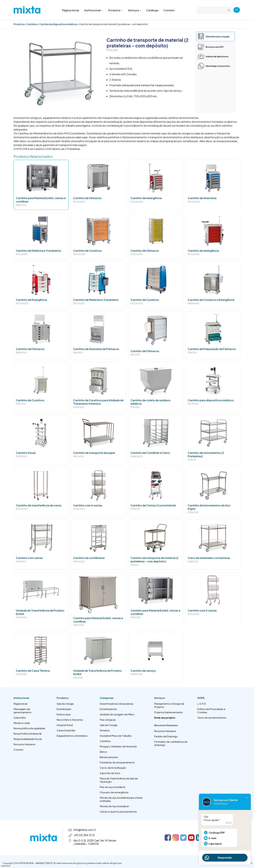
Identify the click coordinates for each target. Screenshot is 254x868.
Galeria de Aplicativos (217, 56)
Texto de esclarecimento (212, 718)
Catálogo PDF (217, 833)
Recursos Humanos (25, 744)
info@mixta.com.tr (85, 830)
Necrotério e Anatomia (70, 720)
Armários (105, 730)
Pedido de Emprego (166, 736)
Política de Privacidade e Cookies (211, 711)
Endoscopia (64, 714)
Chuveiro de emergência (114, 792)
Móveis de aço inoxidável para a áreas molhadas (121, 799)
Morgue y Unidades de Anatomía (118, 746)
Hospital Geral (65, 725)
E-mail (212, 838)
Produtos (19, 24)
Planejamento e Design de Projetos (169, 705)
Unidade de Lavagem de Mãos (117, 714)
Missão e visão (22, 723)
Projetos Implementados (168, 712)
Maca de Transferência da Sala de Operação (119, 780)
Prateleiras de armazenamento (117, 762)
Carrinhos (32, 24)
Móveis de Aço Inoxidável (114, 806)
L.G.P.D (202, 704)
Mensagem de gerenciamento (23, 711)
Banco (103, 752)
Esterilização (64, 709)
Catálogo (152, 10)
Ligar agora (215, 844)
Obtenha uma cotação (218, 37)
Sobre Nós (20, 718)
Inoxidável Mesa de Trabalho (116, 736)
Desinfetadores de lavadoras (117, 704)
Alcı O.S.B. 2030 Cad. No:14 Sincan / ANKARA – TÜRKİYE (95, 842)
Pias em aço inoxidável (113, 787)
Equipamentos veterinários (72, 736)
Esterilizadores (108, 709)
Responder (225, 858)
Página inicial (71, 10)
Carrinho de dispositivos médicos (58, 24)
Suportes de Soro (110, 773)
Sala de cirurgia (65, 704)
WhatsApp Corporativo (218, 66)
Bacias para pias (109, 757)
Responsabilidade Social (28, 739)
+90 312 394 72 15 (84, 835)
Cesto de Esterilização (113, 768)
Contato (169, 10)
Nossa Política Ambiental (28, 734)
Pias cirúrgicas (108, 720)
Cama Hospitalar (66, 730)
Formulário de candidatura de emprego (171, 743)
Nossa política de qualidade (29, 728)
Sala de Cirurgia (109, 725)
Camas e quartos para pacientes (118, 811)
